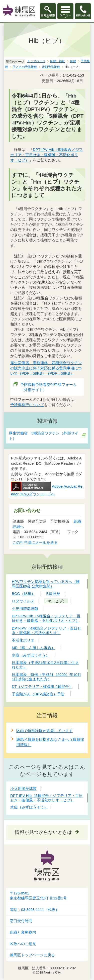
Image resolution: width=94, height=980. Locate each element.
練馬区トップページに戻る (32, 955)
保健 (73, 61)
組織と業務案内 (23, 932)
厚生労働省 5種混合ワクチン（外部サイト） (44, 436)
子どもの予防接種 (25, 67)
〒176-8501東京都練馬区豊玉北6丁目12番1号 (38, 896)
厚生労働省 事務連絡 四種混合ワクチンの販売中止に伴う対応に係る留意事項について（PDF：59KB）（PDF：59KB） (46, 368)
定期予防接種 (51, 67)
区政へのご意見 (23, 944)
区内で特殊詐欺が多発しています (44, 731)
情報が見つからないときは (43, 832)
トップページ (36, 61)
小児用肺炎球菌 (23, 789)
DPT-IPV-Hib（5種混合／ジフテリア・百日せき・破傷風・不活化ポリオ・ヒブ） (46, 155)
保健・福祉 (57, 61)
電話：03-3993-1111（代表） (34, 910)
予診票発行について (27, 405)
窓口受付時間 (21, 921)
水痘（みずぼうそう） (29, 807)
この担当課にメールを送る (35, 542)
